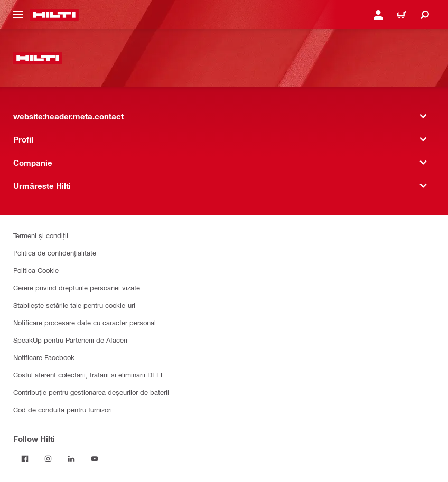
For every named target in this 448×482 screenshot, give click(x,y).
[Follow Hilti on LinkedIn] (71, 459)
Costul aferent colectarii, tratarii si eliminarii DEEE (89, 375)
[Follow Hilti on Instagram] (48, 459)
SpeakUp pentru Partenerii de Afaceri (70, 340)
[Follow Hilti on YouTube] (95, 459)
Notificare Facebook (44, 357)
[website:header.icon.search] (425, 15)
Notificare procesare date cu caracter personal (85, 322)
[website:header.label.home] (54, 15)
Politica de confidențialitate (55, 253)
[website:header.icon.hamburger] (18, 15)
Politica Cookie (36, 270)
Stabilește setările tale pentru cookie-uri (74, 305)
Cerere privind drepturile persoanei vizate (77, 287)
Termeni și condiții (41, 235)
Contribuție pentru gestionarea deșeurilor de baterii (91, 392)
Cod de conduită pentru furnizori (63, 409)
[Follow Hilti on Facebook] (25, 459)
